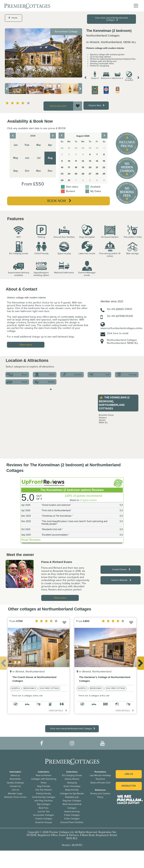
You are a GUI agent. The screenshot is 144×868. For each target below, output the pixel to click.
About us (15, 775)
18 (76, 167)
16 (62, 167)
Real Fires (44, 808)
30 (62, 180)
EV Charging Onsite (72, 775)
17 (69, 167)
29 (104, 174)
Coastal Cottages (44, 819)
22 (104, 167)
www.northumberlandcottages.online (121, 328)
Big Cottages (44, 804)
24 (69, 174)
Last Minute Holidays (100, 775)
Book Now (59, 201)
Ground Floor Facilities (72, 822)
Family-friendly (44, 793)
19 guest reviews (88, 500)
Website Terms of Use (15, 797)
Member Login (15, 793)
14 (97, 161)
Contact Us (15, 786)
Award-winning (72, 811)
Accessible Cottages (44, 815)
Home (13, 18)
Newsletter (15, 779)
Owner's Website (121, 580)
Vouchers (100, 779)
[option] (44, 53)
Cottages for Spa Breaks (72, 793)
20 (90, 167)
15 (104, 161)
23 (62, 174)
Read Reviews (31, 540)
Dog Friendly (44, 786)
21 (97, 167)
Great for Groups (44, 822)
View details (58, 711)
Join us (129, 774)
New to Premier (44, 775)
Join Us (15, 790)
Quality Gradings (15, 783)
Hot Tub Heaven (44, 790)
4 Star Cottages (72, 819)
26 (83, 174)
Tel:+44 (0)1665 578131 (120, 309)
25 (76, 174)
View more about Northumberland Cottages (111, 19)
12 (83, 161)
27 (90, 174)
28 (97, 174)
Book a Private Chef (100, 783)
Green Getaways (72, 786)
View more (26, 345)
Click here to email (118, 333)
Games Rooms (72, 779)
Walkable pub (72, 797)
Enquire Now (97, 105)
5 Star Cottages (72, 815)
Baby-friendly (72, 790)
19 (83, 167)
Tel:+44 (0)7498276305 (120, 316)
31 (69, 180)
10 (69, 161)
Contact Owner (121, 569)
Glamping (72, 783)
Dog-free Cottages (72, 801)
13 (90, 161)
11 (76, 161)
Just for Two (44, 811)
